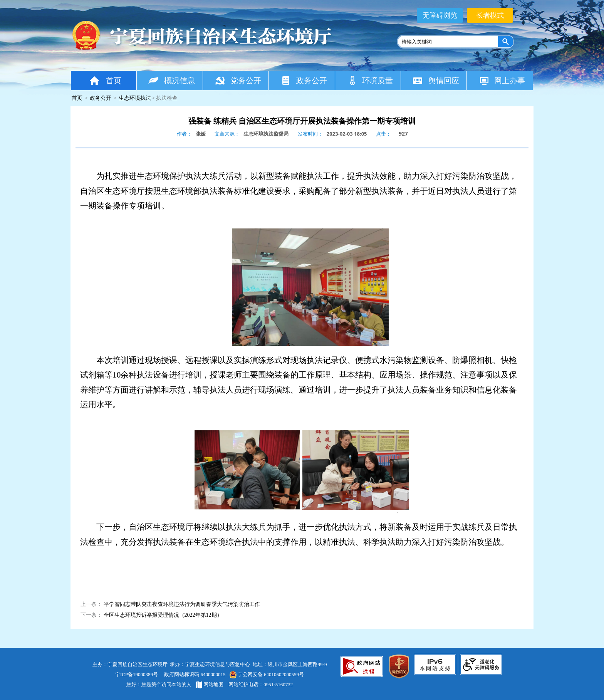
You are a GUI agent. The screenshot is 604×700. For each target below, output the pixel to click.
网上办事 (502, 80)
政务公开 (304, 80)
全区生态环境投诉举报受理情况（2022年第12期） (163, 615)
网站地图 (210, 684)
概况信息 (172, 80)
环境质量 (370, 80)
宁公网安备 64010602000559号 (266, 674)
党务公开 (238, 80)
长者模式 (490, 15)
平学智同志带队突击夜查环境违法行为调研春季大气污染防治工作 (182, 604)
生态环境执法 (135, 98)
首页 (105, 80)
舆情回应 (436, 80)
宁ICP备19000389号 (137, 674)
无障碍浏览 (440, 15)
